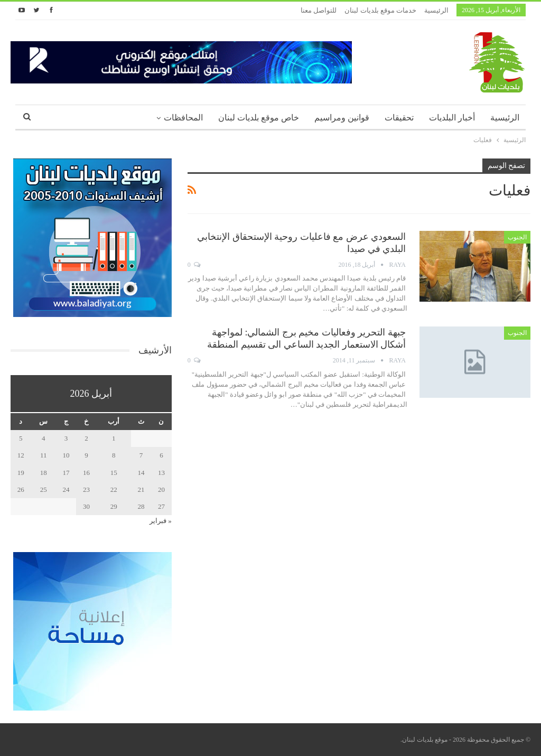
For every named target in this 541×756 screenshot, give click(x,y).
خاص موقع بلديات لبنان (259, 118)
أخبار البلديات (452, 118)
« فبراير (161, 521)
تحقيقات (399, 118)
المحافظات (183, 118)
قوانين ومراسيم (342, 118)
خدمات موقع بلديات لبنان (380, 10)
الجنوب (517, 237)
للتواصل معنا (319, 10)
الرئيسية (436, 10)
